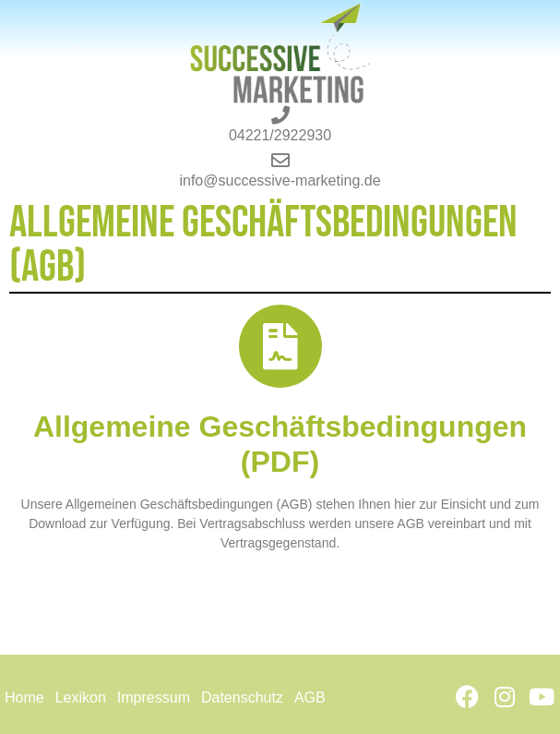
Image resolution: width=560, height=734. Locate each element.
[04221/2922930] (280, 115)
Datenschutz (242, 698)
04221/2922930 (280, 135)
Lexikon (81, 698)
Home (24, 698)
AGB (310, 698)
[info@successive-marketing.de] (280, 161)
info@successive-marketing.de (280, 180)
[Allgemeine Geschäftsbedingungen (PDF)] (280, 346)
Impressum (154, 698)
